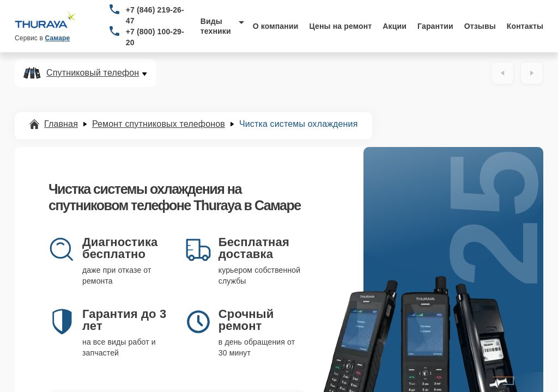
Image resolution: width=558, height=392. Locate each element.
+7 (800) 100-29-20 (155, 37)
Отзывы (480, 26)
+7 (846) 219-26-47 (155, 15)
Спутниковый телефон (93, 73)
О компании (276, 26)
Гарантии (435, 26)
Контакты (525, 26)
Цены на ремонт (340, 26)
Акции (395, 26)
